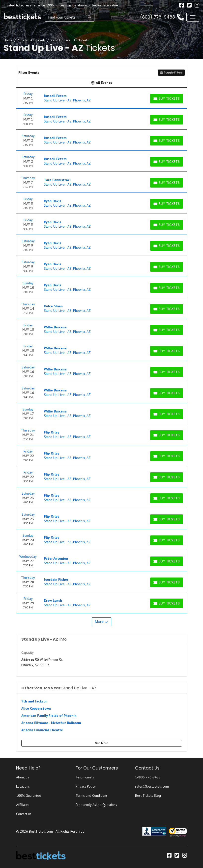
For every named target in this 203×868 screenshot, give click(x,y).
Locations (23, 786)
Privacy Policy (86, 786)
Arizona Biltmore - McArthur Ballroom (51, 723)
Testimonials (85, 777)
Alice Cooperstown (36, 708)
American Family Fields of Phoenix (49, 716)
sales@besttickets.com (152, 786)
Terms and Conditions (92, 796)
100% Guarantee (29, 796)
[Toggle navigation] (193, 17)
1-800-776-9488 (148, 777)
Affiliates (23, 805)
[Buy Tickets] (167, 99)
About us (23, 777)
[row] (102, 98)
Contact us (24, 814)
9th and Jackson (34, 701)
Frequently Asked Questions (96, 805)
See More (102, 743)
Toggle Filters (171, 72)
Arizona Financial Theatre (42, 730)
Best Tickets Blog (148, 796)
